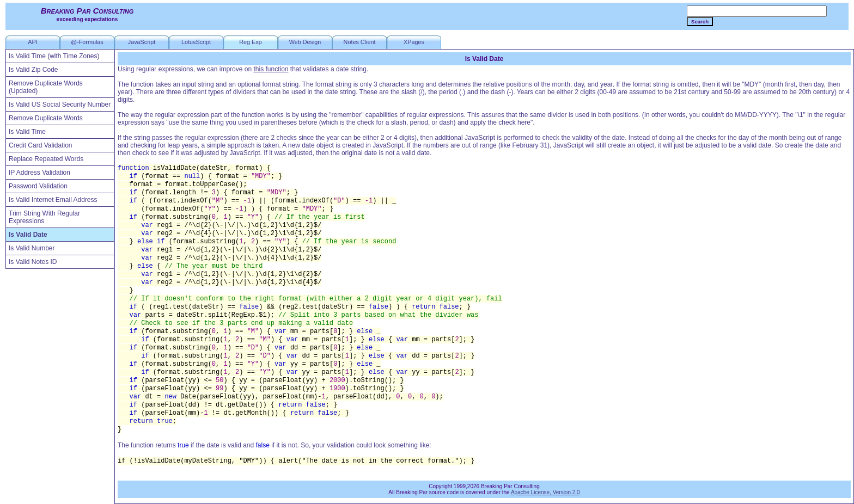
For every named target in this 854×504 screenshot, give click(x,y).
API (32, 42)
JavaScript (142, 42)
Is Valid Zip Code (33, 70)
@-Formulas (87, 42)
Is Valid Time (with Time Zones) (54, 56)
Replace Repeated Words (46, 159)
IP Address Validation (39, 173)
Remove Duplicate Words (46, 118)
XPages (414, 42)
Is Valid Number (32, 248)
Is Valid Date (28, 235)
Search (700, 21)
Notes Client (360, 42)
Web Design (305, 42)
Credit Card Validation (41, 145)
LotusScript (196, 42)
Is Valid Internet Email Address (53, 200)
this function (271, 69)
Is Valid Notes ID (33, 262)
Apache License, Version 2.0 (545, 492)
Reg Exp (250, 42)
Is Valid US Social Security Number (60, 105)
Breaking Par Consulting (87, 11)
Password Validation (38, 186)
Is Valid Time (27, 132)
